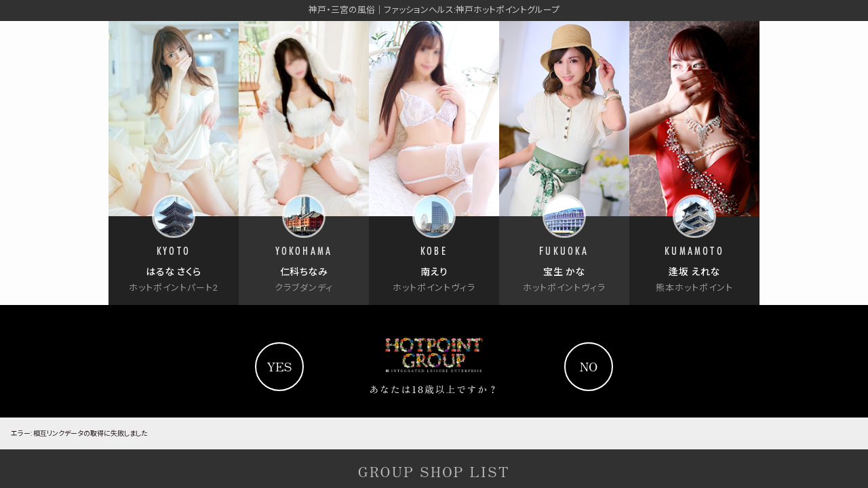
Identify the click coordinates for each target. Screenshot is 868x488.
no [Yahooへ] (589, 366)
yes (279, 366)
